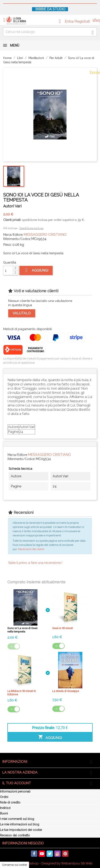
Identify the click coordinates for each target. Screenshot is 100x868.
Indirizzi (5, 808)
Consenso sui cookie (15, 865)
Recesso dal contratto (15, 835)
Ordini (4, 797)
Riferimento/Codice (17, 239)
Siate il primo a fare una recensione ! (35, 563)
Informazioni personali (15, 791)
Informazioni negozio (23, 843)
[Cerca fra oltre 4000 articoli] (50, 32)
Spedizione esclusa (31, 228)
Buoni (4, 813)
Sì (12, 646)
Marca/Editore (13, 235)
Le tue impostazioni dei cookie (21, 830)
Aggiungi (36, 270)
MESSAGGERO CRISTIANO (45, 235)
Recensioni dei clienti (31, 549)
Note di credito (10, 802)
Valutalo (22, 313)
